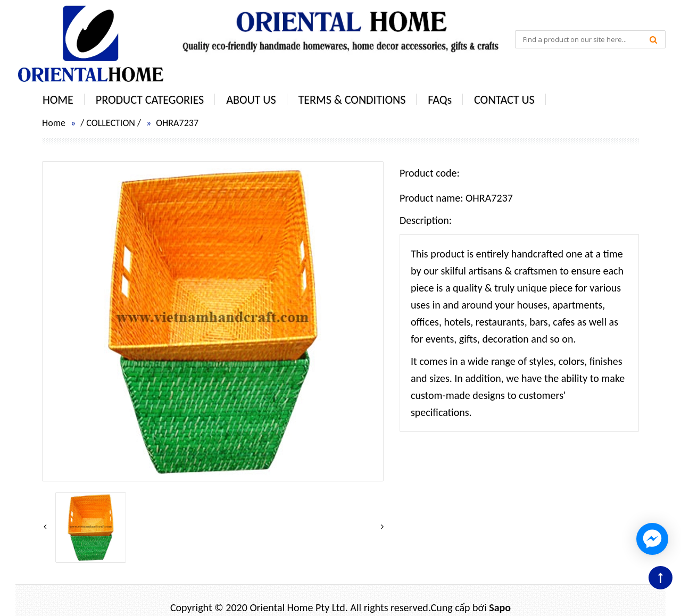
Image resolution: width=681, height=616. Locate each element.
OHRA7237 (177, 123)
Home (54, 123)
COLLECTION (111, 123)
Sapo (500, 607)
